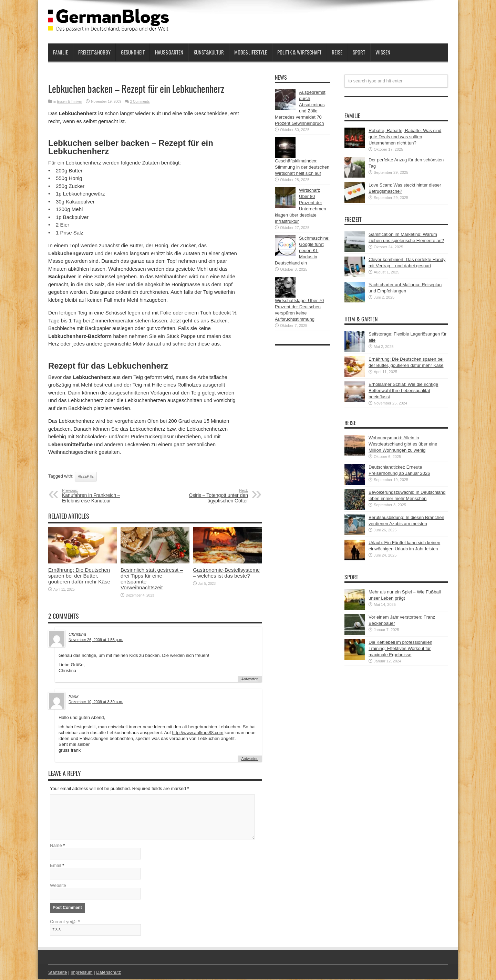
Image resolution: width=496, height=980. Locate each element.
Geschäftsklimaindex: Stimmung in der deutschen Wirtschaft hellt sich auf (302, 167)
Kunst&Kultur (209, 52)
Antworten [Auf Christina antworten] (250, 679)
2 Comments (140, 102)
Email (56, 866)
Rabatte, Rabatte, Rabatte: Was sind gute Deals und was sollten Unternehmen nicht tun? (405, 137)
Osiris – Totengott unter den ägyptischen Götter (206, 496)
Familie (60, 52)
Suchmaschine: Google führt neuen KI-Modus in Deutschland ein (302, 251)
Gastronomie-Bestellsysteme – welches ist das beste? (226, 573)
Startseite (58, 973)
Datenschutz (109, 973)
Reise (337, 52)
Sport (359, 52)
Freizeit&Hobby (94, 52)
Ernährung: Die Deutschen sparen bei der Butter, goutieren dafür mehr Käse (79, 576)
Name (56, 846)
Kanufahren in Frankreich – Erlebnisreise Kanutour (104, 496)
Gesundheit (133, 52)
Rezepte (86, 476)
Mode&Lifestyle (251, 52)
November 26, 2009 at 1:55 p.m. (96, 640)
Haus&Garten (169, 52)
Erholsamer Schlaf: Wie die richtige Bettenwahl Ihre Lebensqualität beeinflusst (403, 391)
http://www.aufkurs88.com (198, 733)
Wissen (383, 52)
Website (58, 886)
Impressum (82, 973)
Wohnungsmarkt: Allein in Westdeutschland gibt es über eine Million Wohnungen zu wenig (403, 444)
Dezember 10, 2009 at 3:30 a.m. (96, 702)
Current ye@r (65, 922)
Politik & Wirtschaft (299, 52)
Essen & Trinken (70, 102)
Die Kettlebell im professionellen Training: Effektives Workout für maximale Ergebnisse (400, 648)
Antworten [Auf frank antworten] (250, 759)
